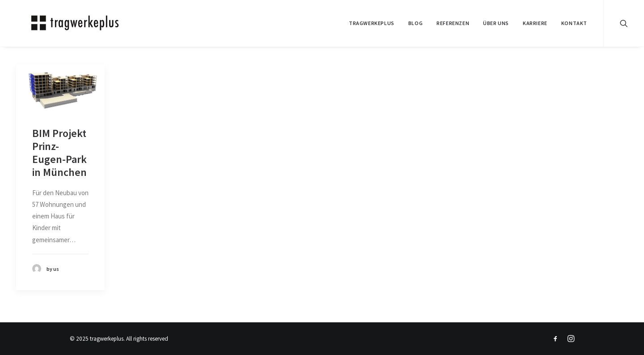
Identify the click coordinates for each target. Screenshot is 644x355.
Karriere (535, 23)
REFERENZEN (453, 23)
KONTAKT (574, 23)
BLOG (415, 23)
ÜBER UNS (496, 23)
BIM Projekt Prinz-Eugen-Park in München (59, 152)
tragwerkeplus (372, 23)
